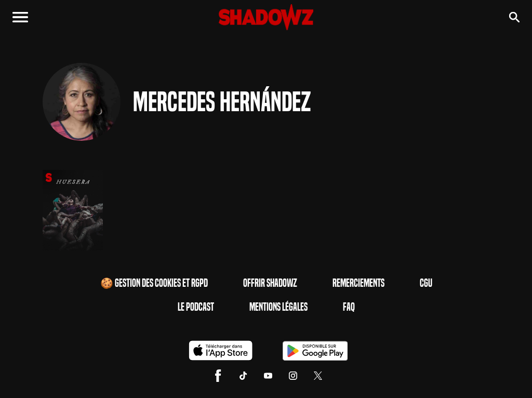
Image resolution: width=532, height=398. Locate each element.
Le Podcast (196, 307)
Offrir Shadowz (270, 283)
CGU (426, 283)
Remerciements (358, 283)
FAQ (349, 307)
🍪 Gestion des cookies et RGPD (154, 283)
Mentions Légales (278, 307)
